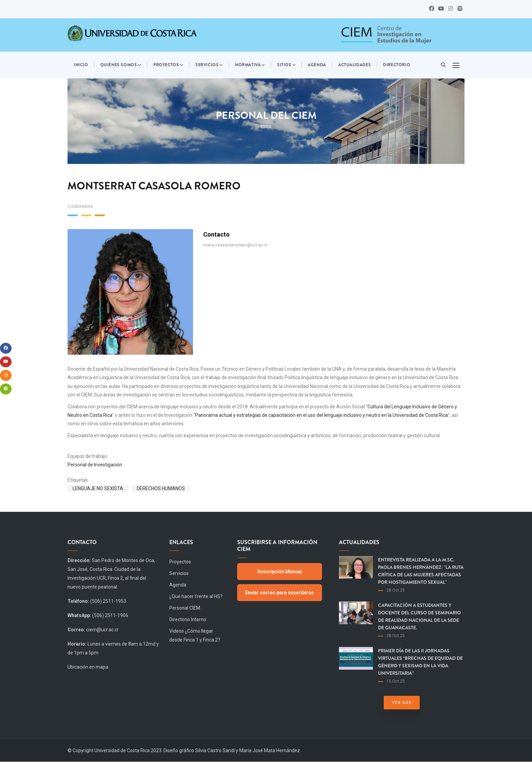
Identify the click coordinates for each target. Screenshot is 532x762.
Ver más (402, 703)
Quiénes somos (121, 65)
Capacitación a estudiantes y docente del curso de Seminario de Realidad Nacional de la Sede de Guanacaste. (419, 616)
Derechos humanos (161, 488)
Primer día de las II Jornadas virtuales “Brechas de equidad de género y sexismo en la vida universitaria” (420, 662)
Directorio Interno (188, 619)
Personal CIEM (185, 608)
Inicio (81, 65)
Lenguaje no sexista (98, 488)
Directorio (397, 65)
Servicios (209, 65)
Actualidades (355, 65)
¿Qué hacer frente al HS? (196, 596)
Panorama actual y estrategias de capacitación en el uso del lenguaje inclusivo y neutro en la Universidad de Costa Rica (321, 415)
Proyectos (168, 65)
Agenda (317, 65)
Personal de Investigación (95, 465)
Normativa (250, 65)
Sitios (286, 65)
